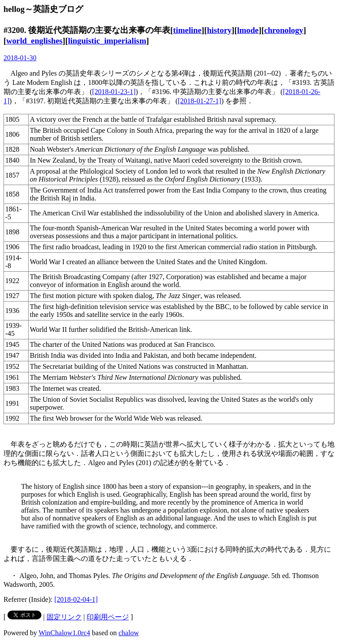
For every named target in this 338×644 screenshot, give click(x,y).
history (219, 30)
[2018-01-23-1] (114, 92)
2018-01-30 (20, 58)
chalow (129, 633)
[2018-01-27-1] (200, 101)
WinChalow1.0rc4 (64, 633)
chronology (284, 30)
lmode (248, 30)
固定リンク (64, 617)
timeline (187, 30)
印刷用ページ (108, 617)
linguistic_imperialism (107, 41)
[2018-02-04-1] (76, 599)
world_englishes (34, 41)
